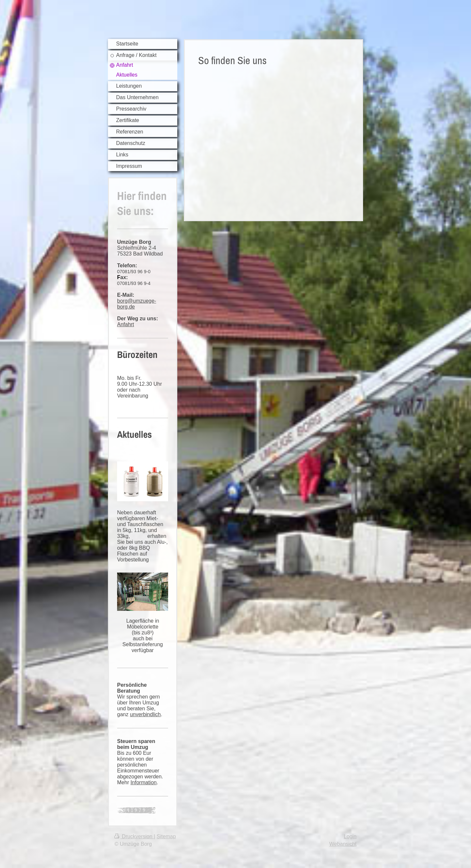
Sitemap (166, 836)
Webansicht (343, 844)
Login (350, 836)
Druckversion (134, 836)
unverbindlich (145, 714)
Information (144, 782)
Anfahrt (126, 324)
